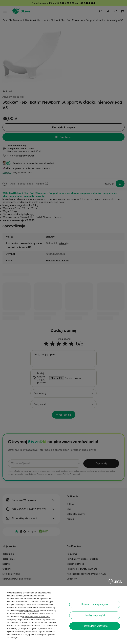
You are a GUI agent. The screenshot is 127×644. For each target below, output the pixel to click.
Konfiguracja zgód (95, 615)
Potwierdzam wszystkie (95, 626)
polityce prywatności (29, 611)
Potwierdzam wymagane (95, 604)
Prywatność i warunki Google (36, 617)
